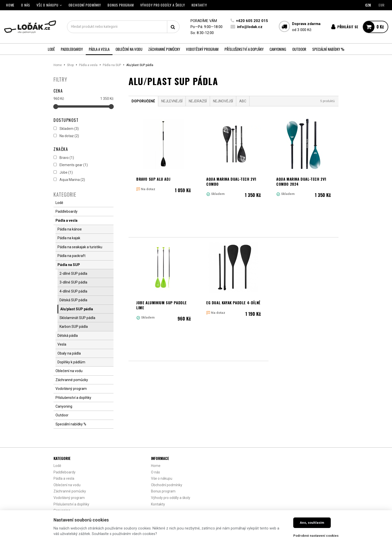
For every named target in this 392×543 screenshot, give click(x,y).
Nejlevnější (172, 101)
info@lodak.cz (250, 27)
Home (58, 65)
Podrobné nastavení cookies (316, 536)
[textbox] (123, 27)
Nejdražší (198, 101)
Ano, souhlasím (312, 523)
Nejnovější (223, 101)
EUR (381, 5)
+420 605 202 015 (252, 21)
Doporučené (143, 101)
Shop (70, 65)
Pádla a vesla (88, 65)
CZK (368, 5)
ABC (243, 101)
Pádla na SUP (112, 65)
